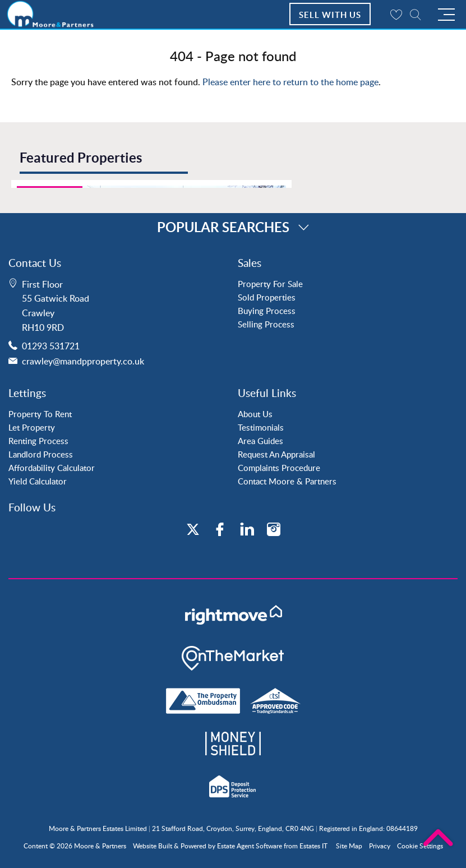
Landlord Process (41, 454)
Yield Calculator (38, 481)
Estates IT (313, 846)
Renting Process (38, 441)
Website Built (153, 846)
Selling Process (266, 324)
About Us (255, 414)
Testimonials (261, 427)
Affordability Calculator (52, 468)
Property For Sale (270, 284)
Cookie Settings (420, 846)
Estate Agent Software (250, 846)
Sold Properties (267, 297)
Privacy (380, 846)
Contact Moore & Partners (287, 481)
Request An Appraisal (276, 454)
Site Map (349, 846)
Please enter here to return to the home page (290, 82)
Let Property (32, 427)
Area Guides (260, 441)
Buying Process (267, 311)
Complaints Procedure (279, 468)
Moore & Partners (100, 846)
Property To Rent (40, 414)
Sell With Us (330, 15)
